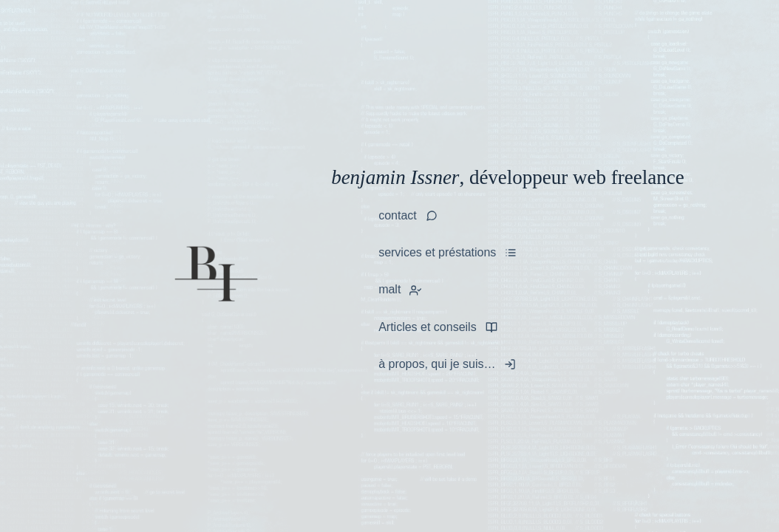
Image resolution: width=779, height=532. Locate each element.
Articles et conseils (428, 327)
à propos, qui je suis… (437, 364)
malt (389, 289)
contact (398, 215)
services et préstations (437, 252)
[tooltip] (412, 290)
